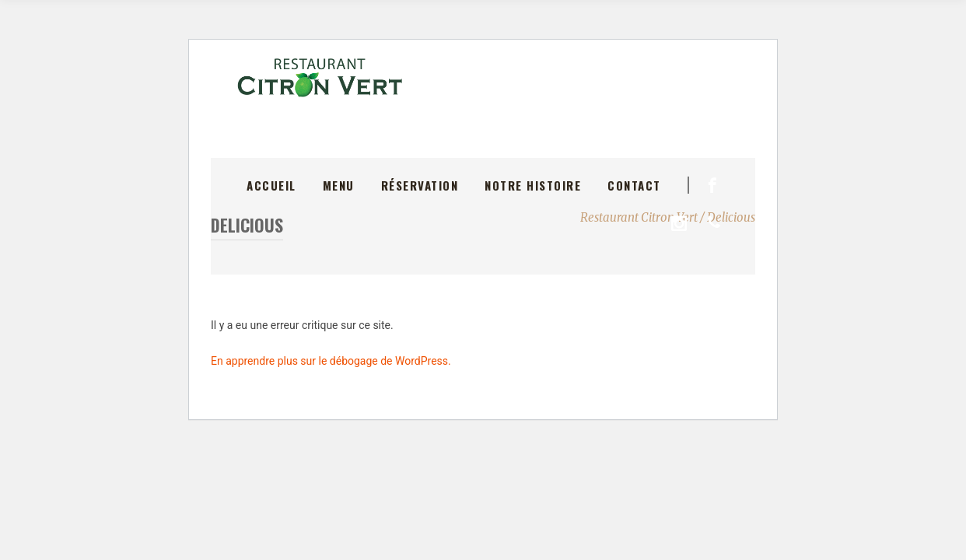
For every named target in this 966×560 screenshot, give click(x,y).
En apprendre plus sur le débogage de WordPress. (331, 361)
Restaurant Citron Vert (639, 217)
